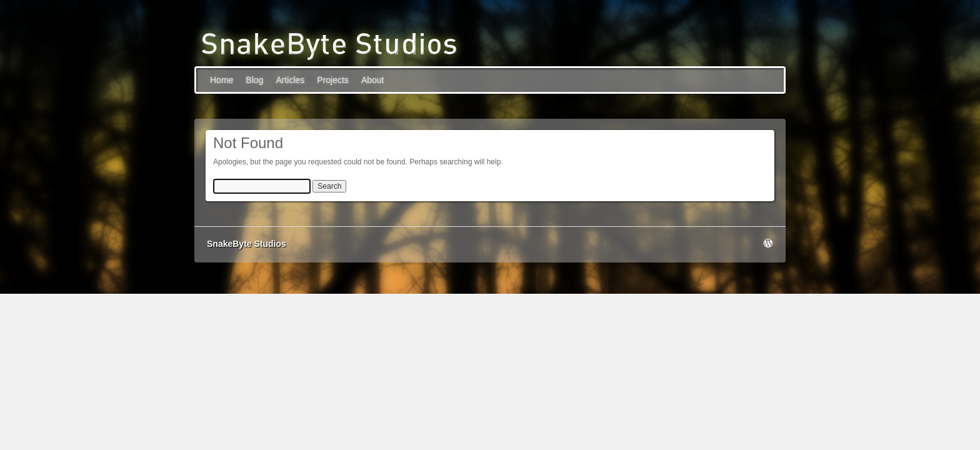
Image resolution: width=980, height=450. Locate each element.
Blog (254, 80)
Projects (333, 80)
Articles (290, 80)
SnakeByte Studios (247, 244)
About (373, 80)
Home (222, 80)
